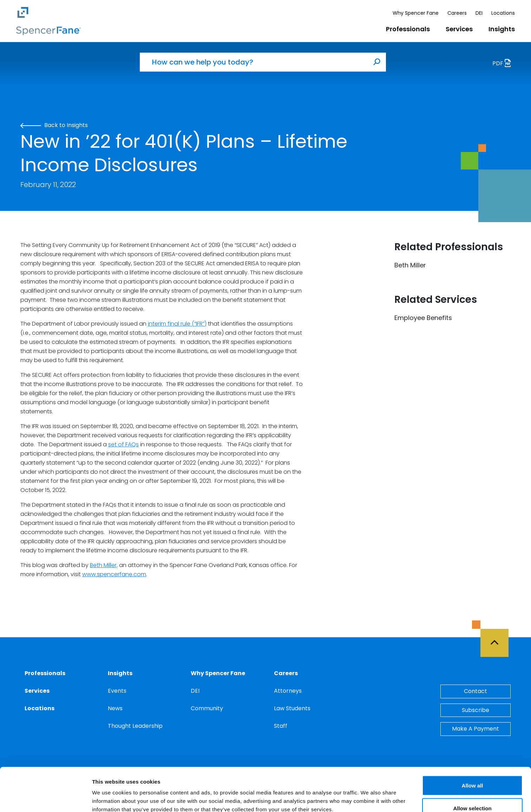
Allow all (473, 747)
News (115, 708)
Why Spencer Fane (416, 13)
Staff (281, 726)
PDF (504, 64)
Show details (369, 794)
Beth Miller (410, 265)
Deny (473, 793)
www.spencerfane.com (114, 574)
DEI (479, 13)
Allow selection (472, 770)
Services (459, 29)
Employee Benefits (423, 318)
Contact (476, 691)
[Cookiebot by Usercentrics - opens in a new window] (45, 798)
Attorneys (288, 691)
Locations (503, 13)
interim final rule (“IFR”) (177, 324)
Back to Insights (54, 125)
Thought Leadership (135, 726)
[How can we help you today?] (254, 62)
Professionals (408, 29)
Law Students (292, 708)
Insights (502, 29)
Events (117, 691)
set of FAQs (123, 444)
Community (207, 708)
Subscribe (476, 710)
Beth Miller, (104, 565)
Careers (457, 13)
